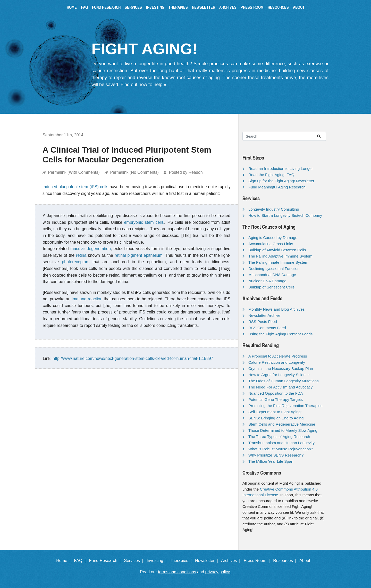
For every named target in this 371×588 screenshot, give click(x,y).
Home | (65, 561)
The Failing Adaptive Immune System (280, 256)
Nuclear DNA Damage (267, 281)
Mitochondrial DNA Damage (272, 275)
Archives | (232, 561)
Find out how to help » (143, 85)
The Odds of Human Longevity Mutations (284, 381)
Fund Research (106, 7)
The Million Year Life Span (271, 461)
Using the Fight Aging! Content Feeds (280, 334)
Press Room (252, 7)
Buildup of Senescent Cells (271, 287)
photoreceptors (76, 262)
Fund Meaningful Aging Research (277, 187)
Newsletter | (208, 561)
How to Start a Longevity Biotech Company (285, 215)
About (299, 7)
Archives (228, 7)
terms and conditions (177, 572)
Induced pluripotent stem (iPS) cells (75, 187)
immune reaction (87, 299)
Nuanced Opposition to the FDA (276, 393)
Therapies (178, 7)
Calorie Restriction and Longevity (277, 362)
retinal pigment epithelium (139, 255)
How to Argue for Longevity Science (279, 375)
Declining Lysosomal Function (274, 268)
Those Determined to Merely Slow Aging (283, 430)
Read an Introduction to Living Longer (281, 168)
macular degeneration (91, 249)
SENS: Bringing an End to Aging (276, 418)
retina (81, 255)
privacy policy (218, 572)
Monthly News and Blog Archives (276, 309)
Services (133, 7)
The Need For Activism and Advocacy (280, 387)
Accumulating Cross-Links (271, 244)
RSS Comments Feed (267, 328)
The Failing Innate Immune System (278, 262)
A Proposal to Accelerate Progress (278, 356)
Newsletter (204, 7)
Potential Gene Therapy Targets (276, 399)
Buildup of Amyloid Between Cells (277, 250)
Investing (155, 7)
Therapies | (182, 561)
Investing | (158, 561)
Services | (135, 561)
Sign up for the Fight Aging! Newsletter (281, 181)
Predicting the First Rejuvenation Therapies (285, 406)
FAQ (84, 7)
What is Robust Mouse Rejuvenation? (281, 449)
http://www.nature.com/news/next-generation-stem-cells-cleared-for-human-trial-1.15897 (133, 358)
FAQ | (81, 561)
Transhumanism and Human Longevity (281, 443)
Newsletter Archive (264, 315)
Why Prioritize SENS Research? (276, 455)
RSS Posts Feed (263, 322)
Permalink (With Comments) (74, 172)
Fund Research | (106, 561)
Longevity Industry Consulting (274, 209)
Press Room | (258, 561)
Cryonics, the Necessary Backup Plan (281, 368)
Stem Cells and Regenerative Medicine (282, 424)
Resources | (286, 561)
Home (72, 7)
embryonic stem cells (144, 222)
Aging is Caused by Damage (273, 238)
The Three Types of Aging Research (279, 437)
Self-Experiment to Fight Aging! (275, 412)
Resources (278, 7)
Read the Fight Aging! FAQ (271, 175)
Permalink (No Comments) (134, 172)
